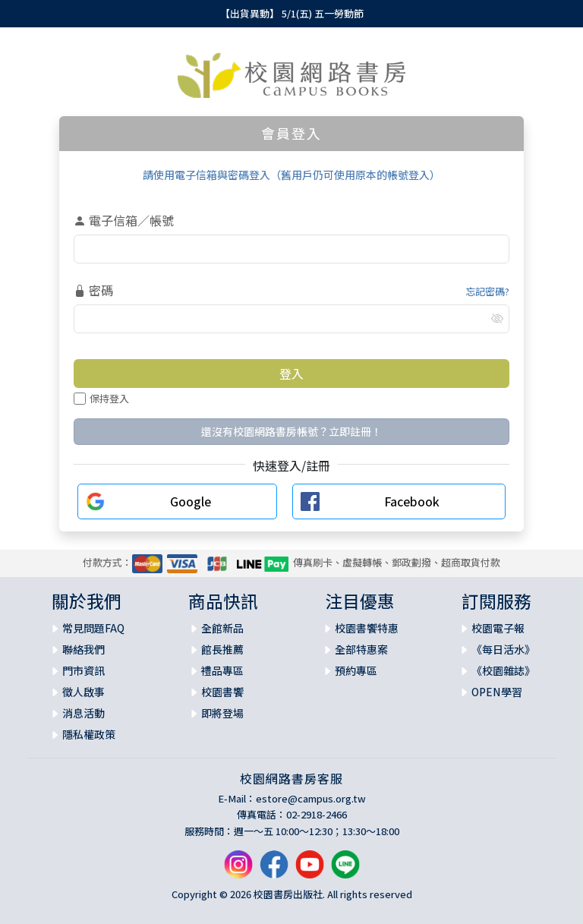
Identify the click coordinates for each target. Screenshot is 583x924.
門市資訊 (84, 670)
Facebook (412, 501)
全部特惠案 (361, 649)
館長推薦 (222, 649)
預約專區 (356, 670)
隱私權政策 (89, 734)
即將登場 (222, 713)
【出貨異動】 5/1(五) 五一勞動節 (292, 13)
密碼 (93, 290)
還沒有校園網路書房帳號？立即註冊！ (291, 431)
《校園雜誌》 (503, 670)
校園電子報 (498, 628)
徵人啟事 (84, 692)
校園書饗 (222, 692)
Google (191, 501)
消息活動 (84, 713)
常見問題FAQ (93, 628)
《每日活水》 (503, 649)
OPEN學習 (497, 692)
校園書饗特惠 (367, 628)
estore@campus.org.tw (311, 798)
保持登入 (101, 398)
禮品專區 (222, 670)
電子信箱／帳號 (124, 220)
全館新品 (222, 628)
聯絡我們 (84, 649)
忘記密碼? (487, 291)
